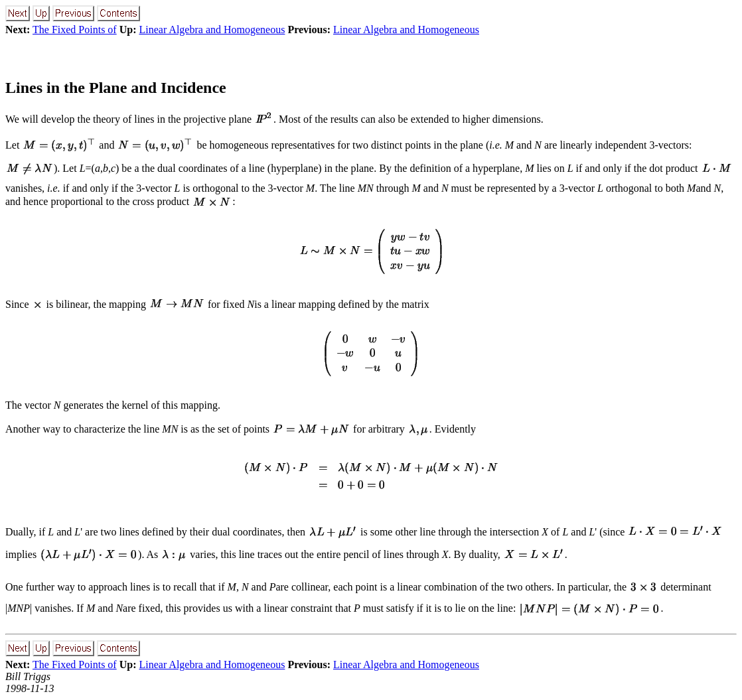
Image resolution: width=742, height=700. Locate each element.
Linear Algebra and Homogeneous (212, 30)
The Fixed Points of (75, 30)
